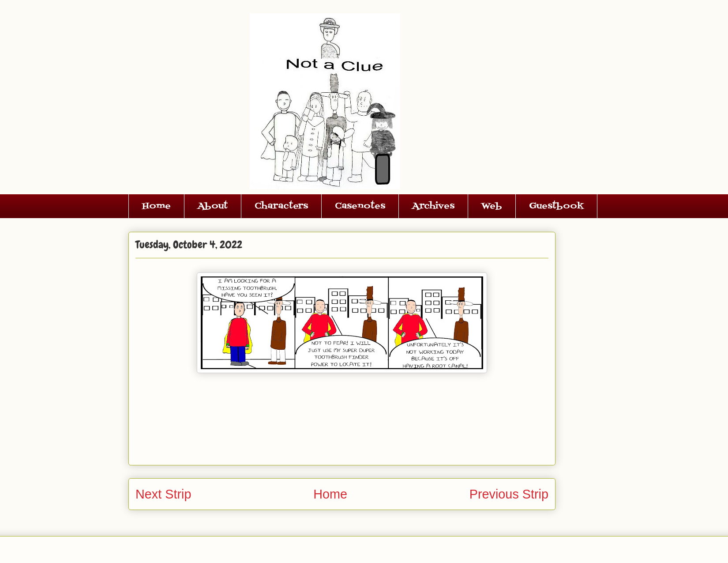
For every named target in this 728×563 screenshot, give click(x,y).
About (213, 206)
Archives (433, 206)
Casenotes (360, 206)
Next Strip (163, 494)
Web (492, 206)
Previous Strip (509, 494)
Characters (281, 206)
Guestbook (556, 206)
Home (156, 206)
